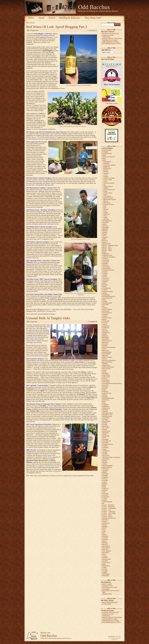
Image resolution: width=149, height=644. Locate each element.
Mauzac (105, 346)
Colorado (105, 495)
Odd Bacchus (94, 7)
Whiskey (106, 219)
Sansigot (105, 410)
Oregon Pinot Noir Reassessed (108, 36)
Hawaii (104, 525)
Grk (104, 306)
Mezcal (106, 201)
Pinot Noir (105, 385)
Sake (104, 158)
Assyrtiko (105, 237)
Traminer (105, 446)
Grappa (106, 188)
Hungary (105, 526)
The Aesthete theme (113, 638)
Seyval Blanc (106, 421)
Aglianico (105, 229)
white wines (32, 328)
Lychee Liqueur (108, 198)
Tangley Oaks (45, 325)
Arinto (104, 236)
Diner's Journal (107, 584)
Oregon (105, 556)
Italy (104, 533)
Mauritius (105, 539)
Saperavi (105, 411)
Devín (104, 283)
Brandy (106, 172)
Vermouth (105, 222)
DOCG (59, 430)
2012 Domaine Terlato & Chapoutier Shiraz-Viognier (44, 404)
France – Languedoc (109, 512)
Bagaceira (107, 167)
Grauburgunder (107, 303)
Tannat (104, 434)
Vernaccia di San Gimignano (111, 457)
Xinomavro (106, 469)
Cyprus (105, 500)
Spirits (104, 160)
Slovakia (105, 561)
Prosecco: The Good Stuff (111, 34)
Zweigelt (105, 475)
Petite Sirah (106, 377)
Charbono (105, 265)
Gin (105, 185)
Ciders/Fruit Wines (108, 270)
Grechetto (105, 305)
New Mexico (106, 548)
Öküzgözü (106, 374)
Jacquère (105, 314)
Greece (105, 521)
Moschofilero (106, 354)
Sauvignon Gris (107, 415)
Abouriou (105, 226)
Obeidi (104, 372)
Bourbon (106, 170)
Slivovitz (106, 209)
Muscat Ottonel (107, 362)
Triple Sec (107, 214)
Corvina (105, 277)
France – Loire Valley (109, 513)
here (75, 309)
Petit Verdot (106, 375)
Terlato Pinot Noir (32, 337)
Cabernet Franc (107, 255)
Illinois (104, 528)
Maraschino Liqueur (110, 199)
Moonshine (107, 203)
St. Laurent (106, 428)
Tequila (106, 213)
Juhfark (105, 316)
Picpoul (105, 379)
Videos (105, 224)
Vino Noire (81, 295)
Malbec (105, 334)
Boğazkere (106, 254)
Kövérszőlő (106, 321)
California (105, 489)
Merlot (104, 349)
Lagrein (105, 324)
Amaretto (106, 163)
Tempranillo (106, 436)
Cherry (106, 175)
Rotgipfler (105, 405)
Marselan (105, 344)
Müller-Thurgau (107, 357)
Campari (106, 173)
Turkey (104, 567)
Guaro (105, 191)
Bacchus (105, 241)
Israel (104, 531)
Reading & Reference (70, 18)
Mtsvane (105, 356)
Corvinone (106, 278)
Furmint (105, 290)
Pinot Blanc (106, 380)
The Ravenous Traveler (110, 587)
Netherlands (106, 546)
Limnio (104, 329)
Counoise (105, 280)
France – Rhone (107, 516)
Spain (104, 564)
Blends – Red (107, 247)
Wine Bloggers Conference (43, 34)
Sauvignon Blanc (108, 413)
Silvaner (105, 423)
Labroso (105, 323)
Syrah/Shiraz (106, 431)
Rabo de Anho (107, 393)
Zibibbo (105, 472)
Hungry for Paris (108, 586)
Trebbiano (106, 447)
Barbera (105, 242)
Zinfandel (105, 474)
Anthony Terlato (34, 327)
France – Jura (107, 510)
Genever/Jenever (109, 183)
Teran (104, 438)
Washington (106, 574)
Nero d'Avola (106, 369)
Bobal (104, 252)
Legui (105, 195)
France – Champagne (109, 508)
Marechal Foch (107, 341)
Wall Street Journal (112, 103)
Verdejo (105, 452)
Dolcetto (105, 285)
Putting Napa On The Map (111, 42)
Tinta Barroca (107, 441)
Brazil (104, 487)
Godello (105, 301)
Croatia (105, 498)
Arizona (105, 479)
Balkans (105, 484)
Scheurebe (106, 418)
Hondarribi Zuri (107, 313)
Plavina (105, 388)
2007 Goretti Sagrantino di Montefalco (39, 424)
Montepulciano (107, 352)
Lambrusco (106, 326)
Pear (105, 206)
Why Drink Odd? (93, 18)
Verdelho (105, 454)
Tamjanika (106, 433)
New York (105, 549)
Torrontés (105, 443)
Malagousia (106, 333)
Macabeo (105, 331)
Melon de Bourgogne (109, 347)
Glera (104, 300)
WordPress (118, 636)
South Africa (106, 562)
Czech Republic (107, 502)
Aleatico (105, 232)
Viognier (105, 462)
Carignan (105, 259)
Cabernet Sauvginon (109, 257)
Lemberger (106, 328)
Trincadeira (106, 451)
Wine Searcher (66, 420)
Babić (104, 239)
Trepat (104, 449)
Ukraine (105, 569)
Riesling (105, 397)
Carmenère (106, 260)
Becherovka (107, 168)
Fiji (103, 503)
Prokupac (105, 392)
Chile (104, 492)
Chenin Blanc (107, 268)
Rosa (104, 402)
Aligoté (105, 234)
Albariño (105, 231)
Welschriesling (107, 467)
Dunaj (104, 287)
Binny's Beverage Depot (110, 602)
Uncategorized (107, 221)
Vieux (105, 216)
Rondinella (106, 400)
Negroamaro (106, 365)
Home (31, 18)
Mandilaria (106, 337)
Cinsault (105, 272)
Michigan (105, 543)
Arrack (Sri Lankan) (110, 165)
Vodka (105, 218)
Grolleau (105, 308)
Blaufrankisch (107, 244)
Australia (105, 480)
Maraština (105, 339)
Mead (104, 155)
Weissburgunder (108, 466)
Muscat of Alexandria (109, 360)
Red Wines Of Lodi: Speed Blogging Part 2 (57, 27)
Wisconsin (106, 576)
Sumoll (105, 429)
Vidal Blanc (106, 459)
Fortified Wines (107, 153)
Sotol (105, 211)
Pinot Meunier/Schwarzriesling (112, 383)
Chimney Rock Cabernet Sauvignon (37, 341)
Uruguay (105, 571)
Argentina (105, 477)
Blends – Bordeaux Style (110, 245)
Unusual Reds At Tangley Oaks (48, 318)
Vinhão (105, 461)
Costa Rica (106, 497)
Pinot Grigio (106, 382)
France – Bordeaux (108, 505)
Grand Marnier (83, 385)
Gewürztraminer (107, 298)
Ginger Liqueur (108, 186)
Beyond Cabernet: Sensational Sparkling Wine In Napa (112, 39)
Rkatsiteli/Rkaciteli (108, 398)
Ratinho (105, 395)
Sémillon (105, 420)
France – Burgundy (108, 507)
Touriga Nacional (108, 444)
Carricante (106, 262)
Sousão (105, 424)
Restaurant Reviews (109, 157)
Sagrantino (106, 406)
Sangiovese (106, 408)
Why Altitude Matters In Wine (112, 43)
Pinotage (105, 387)
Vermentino (106, 456)
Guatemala (106, 523)
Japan (104, 535)
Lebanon (105, 538)
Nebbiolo (105, 364)
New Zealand (107, 551)
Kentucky (105, 536)
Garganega (106, 295)
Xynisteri (105, 470)
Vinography (106, 589)
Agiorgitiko (106, 227)
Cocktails (105, 152)
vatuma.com (114, 640)
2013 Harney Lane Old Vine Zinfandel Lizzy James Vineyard (46, 132)
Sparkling (105, 426)
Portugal (105, 558)
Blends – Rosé (107, 249)
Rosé (104, 403)
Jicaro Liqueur (108, 193)
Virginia (105, 572)
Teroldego (105, 439)
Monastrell (106, 351)
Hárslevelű (106, 311)
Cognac (106, 176)
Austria (105, 482)
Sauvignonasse (107, 416)
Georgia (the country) (109, 518)
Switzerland (106, 566)
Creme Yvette (108, 180)
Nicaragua (106, 553)
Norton (104, 370)
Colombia (105, 493)
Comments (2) (93, 30)
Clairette (105, 273)
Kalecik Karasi (107, 318)
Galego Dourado (108, 291)
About (41, 18)
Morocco (105, 544)
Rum (105, 208)
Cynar (105, 181)
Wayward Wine (107, 594)
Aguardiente (107, 162)
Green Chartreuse (109, 190)
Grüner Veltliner (107, 310)
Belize (104, 485)
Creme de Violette (109, 178)
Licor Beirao (107, 196)
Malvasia (105, 336)
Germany (105, 520)
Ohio (104, 554)
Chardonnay (106, 267)
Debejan (105, 282)
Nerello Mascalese (108, 367)
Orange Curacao (109, 204)
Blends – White (107, 250)
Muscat (105, 359)
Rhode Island (107, 559)
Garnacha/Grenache (109, 296)
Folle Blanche (107, 288)
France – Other (107, 515)
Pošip (104, 390)
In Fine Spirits (107, 604)
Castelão (105, 264)
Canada (105, 490)
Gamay (105, 293)
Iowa (104, 530)
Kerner (104, 319)
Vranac (105, 464)
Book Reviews (107, 150)
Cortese (105, 275)
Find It (52, 18)
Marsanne (106, 342)
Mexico (105, 541)
